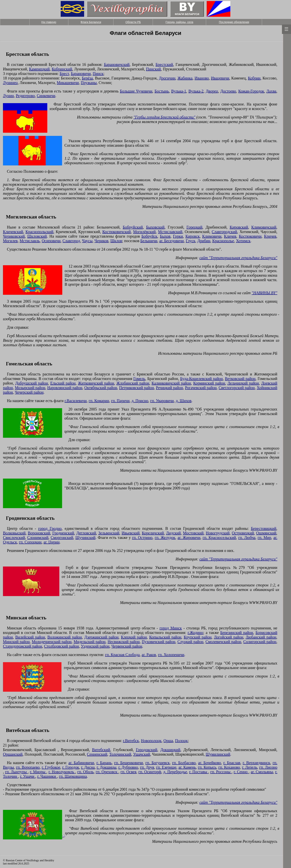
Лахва (271, 91)
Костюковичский (116, 232)
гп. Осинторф (150, 772)
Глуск (191, 241)
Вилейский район (30, 637)
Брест (64, 74)
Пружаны (89, 83)
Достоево (228, 91)
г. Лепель (250, 767)
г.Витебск (131, 741)
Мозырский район (30, 388)
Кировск (192, 236)
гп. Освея (128, 772)
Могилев (10, 241)
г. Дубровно (128, 767)
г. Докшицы (107, 767)
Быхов (165, 236)
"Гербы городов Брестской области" (164, 117)
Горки (178, 236)
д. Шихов (184, 401)
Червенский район (127, 646)
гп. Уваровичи (162, 401)
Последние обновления (234, 22)
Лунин (8, 96)
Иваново (202, 78)
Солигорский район (260, 642)
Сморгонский (62, 538)
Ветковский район (240, 379)
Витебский (101, 750)
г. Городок (71, 767)
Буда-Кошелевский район (201, 379)
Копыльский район (165, 637)
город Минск (171, 628)
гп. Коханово (229, 767)
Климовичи (212, 236)
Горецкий (195, 227)
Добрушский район (32, 383)
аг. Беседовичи (172, 241)
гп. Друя (147, 767)
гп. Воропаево (28, 767)
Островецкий (243, 533)
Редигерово (25, 96)
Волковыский (14, 533)
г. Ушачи (28, 776)
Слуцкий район (190, 642)
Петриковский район (137, 388)
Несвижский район (124, 642)
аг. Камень (187, 767)
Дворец (212, 91)
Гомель (139, 379)
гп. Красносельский (219, 538)
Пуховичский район (159, 642)
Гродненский (63, 533)
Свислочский (14, 538)
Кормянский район (209, 383)
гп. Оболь (85, 772)
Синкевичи (46, 96)
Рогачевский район (201, 388)
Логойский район (229, 637)
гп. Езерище (166, 767)
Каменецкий (39, 69)
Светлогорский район (237, 388)
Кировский (239, 227)
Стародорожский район (23, 646)
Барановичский (117, 64)
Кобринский (62, 69)
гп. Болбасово (184, 763)
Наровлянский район (65, 388)
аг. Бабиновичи (81, 763)
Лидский (173, 533)
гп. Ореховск (107, 772)
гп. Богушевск (158, 763)
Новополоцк (151, 741)
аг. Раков (149, 655)
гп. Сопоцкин (30, 542)
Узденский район (95, 646)
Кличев (230, 236)
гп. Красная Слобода (122, 655)
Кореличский (153, 533)
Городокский (147, 750)
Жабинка (185, 78)
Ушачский (142, 754)
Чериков (101, 241)
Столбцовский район (62, 646)
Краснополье (223, 241)
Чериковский (14, 236)
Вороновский (39, 533)
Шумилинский (218, 754)
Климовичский (264, 227)
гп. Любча (247, 538)
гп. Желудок (165, 538)
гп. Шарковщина (73, 776)
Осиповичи (51, 241)
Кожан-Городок (251, 91)
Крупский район (198, 637)
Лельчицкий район (243, 383)
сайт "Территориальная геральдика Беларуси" (238, 258)
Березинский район (237, 633)
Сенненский (97, 754)
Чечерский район (29, 392)
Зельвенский (109, 533)
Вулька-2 (196, 91)
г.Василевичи (76, 401)
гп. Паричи (120, 401)
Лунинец (10, 83)
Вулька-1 (179, 91)
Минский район (16, 642)
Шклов (116, 241)
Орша (168, 741)
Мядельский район (90, 642)
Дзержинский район (101, 637)
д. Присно (140, 401)
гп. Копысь (207, 767)
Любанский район (261, 637)
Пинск (98, 74)
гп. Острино (142, 538)
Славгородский (225, 232)
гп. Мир (265, 538)
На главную (49, 22)
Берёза (87, 78)
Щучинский (86, 538)
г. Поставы (199, 772)
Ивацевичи (220, 78)
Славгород (71, 241)
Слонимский (38, 538)
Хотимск (243, 241)
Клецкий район (134, 637)
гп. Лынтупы (16, 772)
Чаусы (87, 241)
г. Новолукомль (62, 772)
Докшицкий (170, 750)
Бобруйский (133, 227)
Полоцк (181, 741)
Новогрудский (218, 533)
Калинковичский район (171, 383)
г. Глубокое (51, 767)
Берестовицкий (264, 528)
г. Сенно (241, 772)
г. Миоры (38, 772)
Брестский (164, 64)
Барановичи (81, 74)
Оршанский (13, 754)
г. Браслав (232, 763)
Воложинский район (65, 637)
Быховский (155, 227)
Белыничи (149, 241)
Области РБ (133, 22)
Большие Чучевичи (136, 91)
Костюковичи (250, 236)
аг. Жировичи (189, 538)
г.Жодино (195, 633)
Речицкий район (169, 388)
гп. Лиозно (268, 767)
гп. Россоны (221, 772)
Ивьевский (131, 533)
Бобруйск (149, 236)
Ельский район (63, 383)
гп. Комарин (99, 401)
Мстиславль (30, 241)
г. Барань (104, 763)
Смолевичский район (223, 642)
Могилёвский (144, 232)
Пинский (153, 69)
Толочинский (120, 754)
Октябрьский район (101, 388)
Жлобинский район (133, 383)
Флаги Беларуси (91, 22)
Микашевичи (68, 83)
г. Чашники (47, 776)
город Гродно (50, 528)
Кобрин (254, 78)
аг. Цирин (52, 542)
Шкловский (37, 236)
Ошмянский (266, 533)
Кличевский (13, 232)
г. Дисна (88, 767)
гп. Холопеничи (171, 655)
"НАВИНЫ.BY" (264, 293)
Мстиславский (170, 232)
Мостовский (193, 533)
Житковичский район (96, 383)
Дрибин (204, 241)
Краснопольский (39, 232)
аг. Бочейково (209, 763)
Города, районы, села (179, 22)
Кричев (270, 236)
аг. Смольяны (262, 772)
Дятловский (86, 533)
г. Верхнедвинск (256, 763)
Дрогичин (167, 78)
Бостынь (162, 91)
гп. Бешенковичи (128, 763)
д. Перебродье (175, 772)
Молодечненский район (52, 642)
